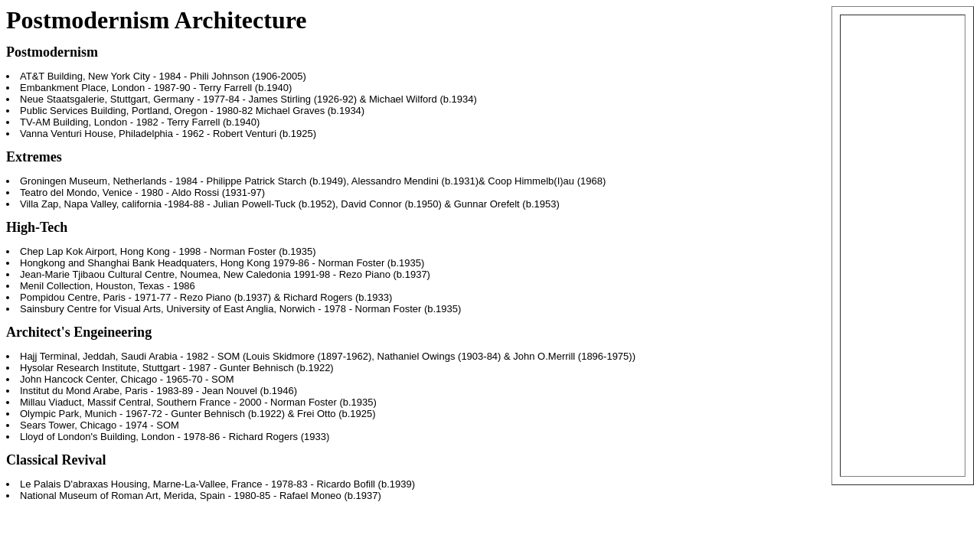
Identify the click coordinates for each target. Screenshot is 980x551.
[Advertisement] (903, 246)
